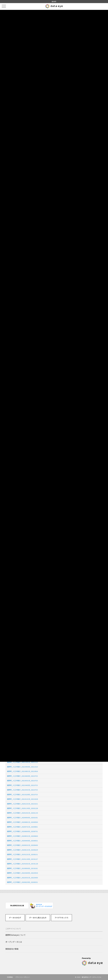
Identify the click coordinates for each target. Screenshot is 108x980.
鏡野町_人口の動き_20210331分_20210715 (22, 790)
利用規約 (10, 977)
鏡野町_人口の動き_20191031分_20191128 (22, 864)
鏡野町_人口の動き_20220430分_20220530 (22, 873)
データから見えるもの (38, 918)
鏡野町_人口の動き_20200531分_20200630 (22, 836)
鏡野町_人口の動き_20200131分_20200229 (22, 850)
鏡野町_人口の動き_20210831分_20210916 (22, 771)
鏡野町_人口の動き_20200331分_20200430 (22, 845)
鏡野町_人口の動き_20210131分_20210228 (22, 799)
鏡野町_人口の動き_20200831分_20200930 (22, 822)
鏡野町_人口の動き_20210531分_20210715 (22, 781)
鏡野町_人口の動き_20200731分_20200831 (22, 827)
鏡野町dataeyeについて (16, 935)
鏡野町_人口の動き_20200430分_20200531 (22, 841)
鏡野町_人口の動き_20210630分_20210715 (22, 776)
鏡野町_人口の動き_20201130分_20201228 (22, 808)
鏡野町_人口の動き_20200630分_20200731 (22, 831)
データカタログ (15, 918)
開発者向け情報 (12, 949)
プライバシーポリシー (23, 977)
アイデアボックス (62, 918)
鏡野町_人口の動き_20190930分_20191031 (22, 868)
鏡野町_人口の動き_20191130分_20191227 (22, 859)
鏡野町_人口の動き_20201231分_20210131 (22, 804)
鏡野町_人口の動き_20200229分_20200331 (22, 882)
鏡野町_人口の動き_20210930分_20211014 (22, 767)
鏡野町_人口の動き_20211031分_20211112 (22, 762)
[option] (17, 906)
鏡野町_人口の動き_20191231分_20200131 (22, 854)
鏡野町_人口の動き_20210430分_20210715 (22, 785)
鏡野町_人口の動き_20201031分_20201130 (22, 813)
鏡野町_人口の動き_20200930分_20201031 (22, 818)
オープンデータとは (14, 942)
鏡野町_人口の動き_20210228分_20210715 (22, 794)
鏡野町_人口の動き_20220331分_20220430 (22, 878)
